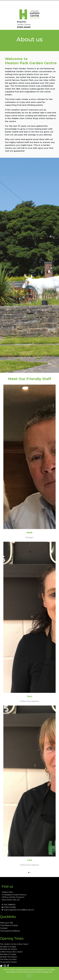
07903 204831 (24, 27)
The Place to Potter (9, 925)
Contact (4, 928)
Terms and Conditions (10, 931)
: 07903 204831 (9, 907)
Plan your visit (7, 923)
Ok (29, 976)
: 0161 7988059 (9, 905)
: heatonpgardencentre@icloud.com (18, 910)
